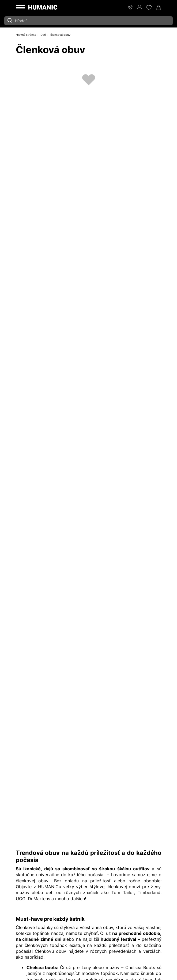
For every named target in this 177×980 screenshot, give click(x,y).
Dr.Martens (39, 899)
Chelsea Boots (140, 967)
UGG (21, 899)
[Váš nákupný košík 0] (159, 7)
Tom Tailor (123, 892)
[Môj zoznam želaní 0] (149, 7)
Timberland (149, 892)
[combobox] (88, 21)
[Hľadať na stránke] (88, 21)
